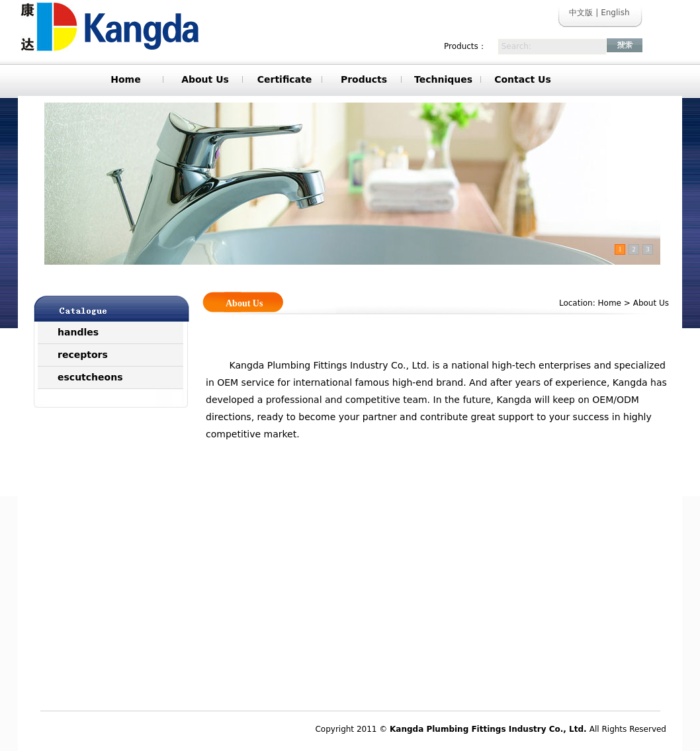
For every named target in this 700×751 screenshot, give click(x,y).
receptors (83, 355)
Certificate (284, 79)
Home (125, 79)
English (615, 13)
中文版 (581, 13)
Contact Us (523, 79)
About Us (205, 79)
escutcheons (90, 377)
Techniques (443, 79)
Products (364, 79)
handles (78, 332)
